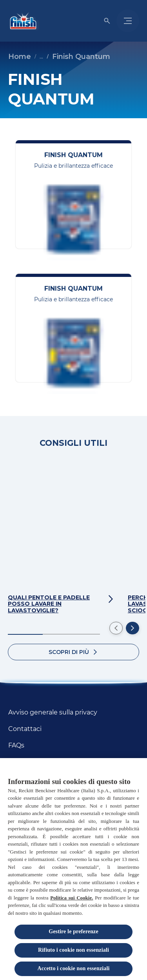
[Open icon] (107, 21)
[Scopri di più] (73, 652)
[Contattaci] (25, 729)
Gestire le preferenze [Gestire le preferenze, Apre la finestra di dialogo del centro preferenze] (73, 934)
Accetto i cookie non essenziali (74, 971)
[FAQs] (16, 746)
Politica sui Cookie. (72, 900)
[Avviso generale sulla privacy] (53, 713)
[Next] (132, 628)
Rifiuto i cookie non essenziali (73, 953)
